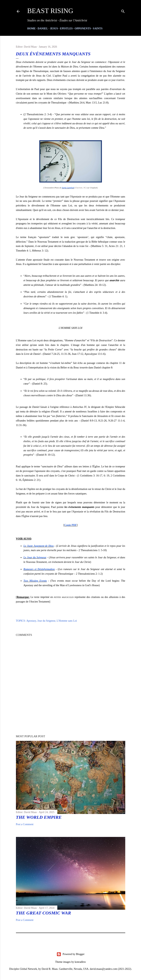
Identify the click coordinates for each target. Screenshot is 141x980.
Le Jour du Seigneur (35, 557)
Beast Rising (50, 11)
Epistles (66, 29)
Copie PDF (71, 525)
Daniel (43, 29)
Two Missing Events (35, 581)
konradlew (80, 962)
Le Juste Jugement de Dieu (39, 546)
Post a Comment (25, 824)
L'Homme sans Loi (67, 621)
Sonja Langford (68, 188)
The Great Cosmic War (44, 913)
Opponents (83, 29)
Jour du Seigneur (46, 621)
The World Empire (39, 817)
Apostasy (31, 621)
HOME (32, 29)
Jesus (54, 29)
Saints (98, 29)
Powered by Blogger (70, 954)
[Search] (123, 11)
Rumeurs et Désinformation (39, 569)
